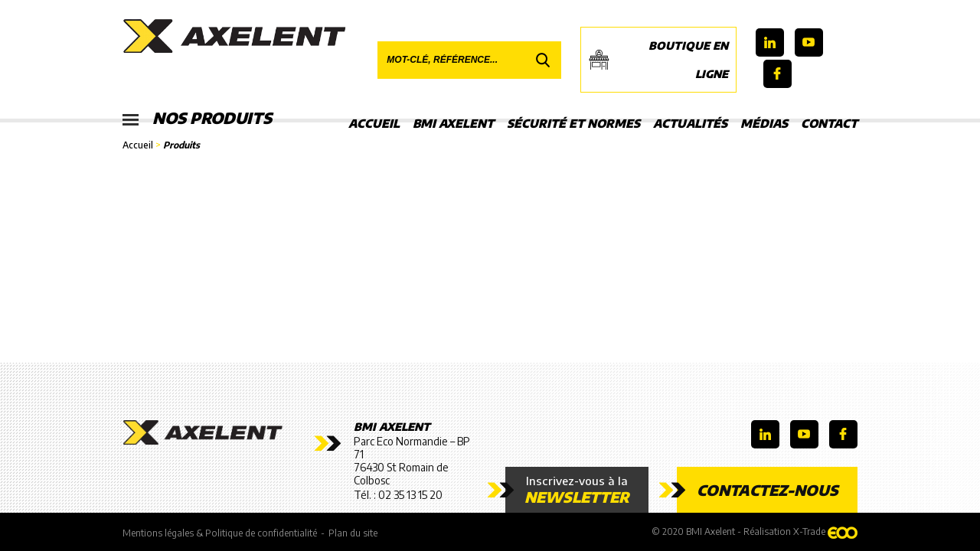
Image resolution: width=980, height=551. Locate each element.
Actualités (690, 123)
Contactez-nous (768, 490)
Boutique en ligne (658, 60)
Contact (829, 123)
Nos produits (197, 119)
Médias (764, 123)
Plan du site (353, 533)
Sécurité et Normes (573, 123)
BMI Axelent (453, 123)
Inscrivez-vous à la (577, 490)
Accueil (374, 123)
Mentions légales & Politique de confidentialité (220, 533)
